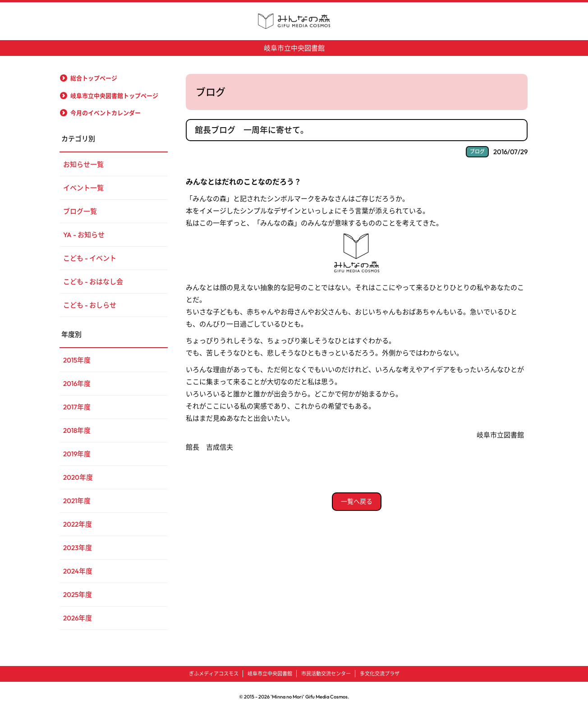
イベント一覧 (83, 188)
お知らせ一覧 (83, 164)
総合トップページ (94, 78)
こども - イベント (90, 258)
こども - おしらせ (90, 305)
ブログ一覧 (80, 211)
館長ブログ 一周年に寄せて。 (252, 130)
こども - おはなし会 (93, 282)
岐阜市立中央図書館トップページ (114, 96)
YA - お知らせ (84, 235)
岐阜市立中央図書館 (294, 48)
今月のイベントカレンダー (106, 113)
